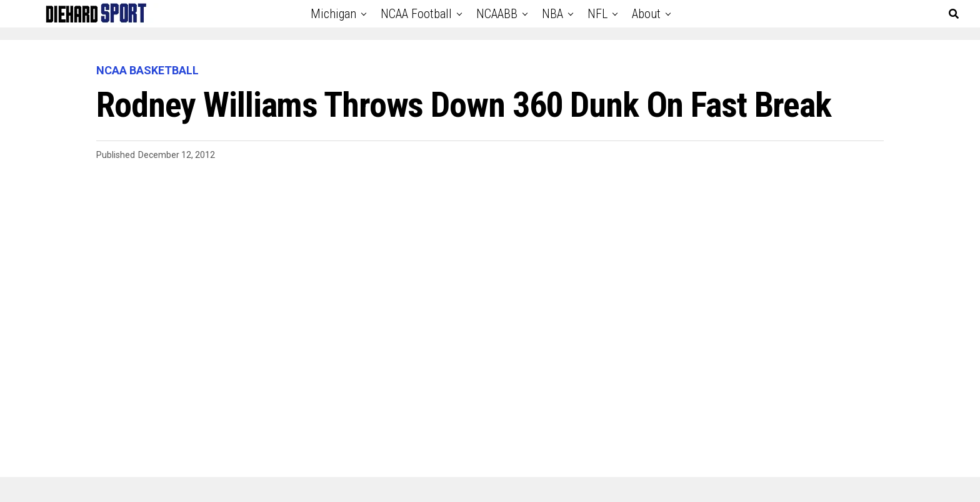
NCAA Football (416, 14)
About (646, 14)
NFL (597, 14)
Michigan (333, 14)
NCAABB (497, 14)
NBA (552, 14)
